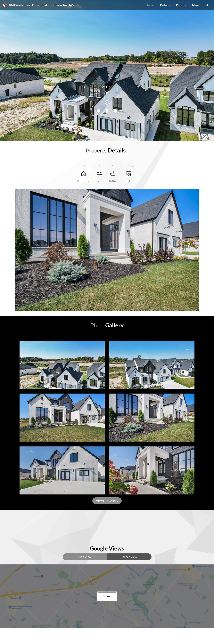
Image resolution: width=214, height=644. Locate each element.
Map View (85, 557)
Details (165, 5)
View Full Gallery (107, 501)
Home (150, 5)
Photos (181, 5)
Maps (196, 5)
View (107, 596)
